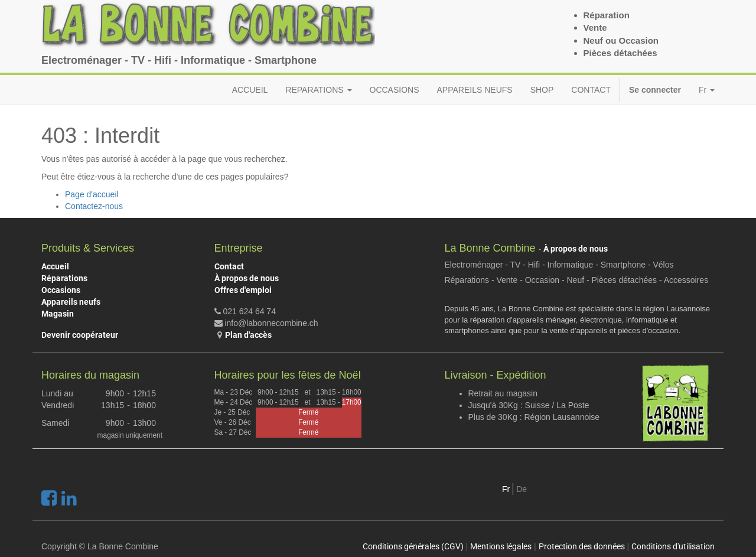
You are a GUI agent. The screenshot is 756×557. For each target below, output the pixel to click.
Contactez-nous (94, 206)
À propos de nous (247, 278)
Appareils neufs (71, 302)
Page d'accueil (92, 194)
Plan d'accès (248, 335)
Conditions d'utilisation (673, 546)
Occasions (61, 290)
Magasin (58, 314)
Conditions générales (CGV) (413, 546)
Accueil (55, 266)
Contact (229, 266)
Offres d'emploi (243, 290)
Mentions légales (501, 546)
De (522, 489)
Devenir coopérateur (80, 335)
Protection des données (582, 546)
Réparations (64, 278)
